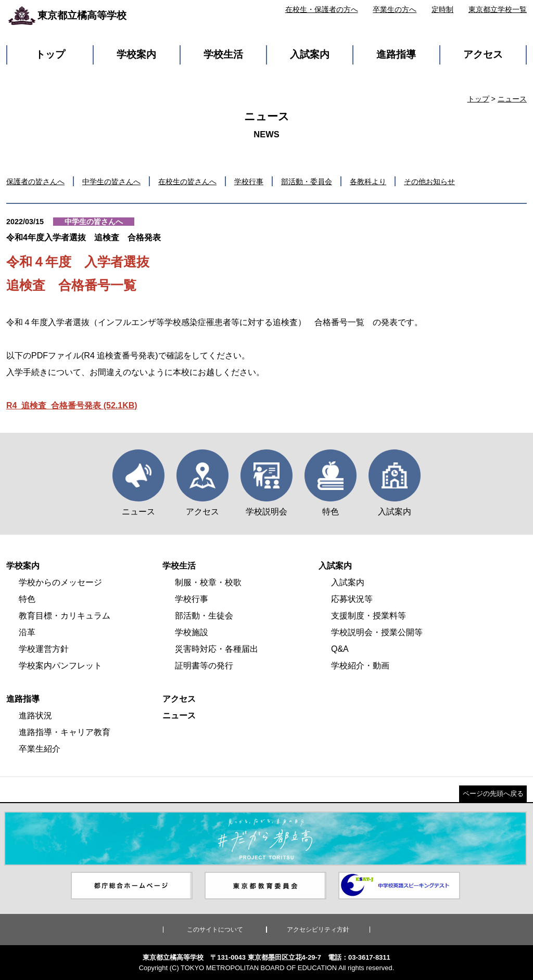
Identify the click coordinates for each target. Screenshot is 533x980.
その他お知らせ (429, 182)
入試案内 (310, 54)
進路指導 (396, 54)
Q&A (340, 649)
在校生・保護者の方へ (322, 9)
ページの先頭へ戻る (493, 794)
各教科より (368, 182)
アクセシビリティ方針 (318, 930)
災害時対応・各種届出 (217, 649)
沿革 (27, 632)
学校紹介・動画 (360, 666)
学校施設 (192, 632)
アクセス (483, 54)
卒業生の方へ (395, 9)
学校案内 (136, 54)
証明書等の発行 (204, 666)
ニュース (512, 99)
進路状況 (35, 715)
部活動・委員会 (307, 182)
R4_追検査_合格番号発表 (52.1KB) (72, 405)
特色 (27, 599)
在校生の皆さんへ (187, 182)
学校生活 (223, 54)
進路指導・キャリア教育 (65, 732)
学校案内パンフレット (60, 666)
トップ (50, 54)
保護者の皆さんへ (35, 182)
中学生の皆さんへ (111, 182)
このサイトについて (215, 930)
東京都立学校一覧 (498, 9)
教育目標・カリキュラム (65, 616)
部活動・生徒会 (204, 616)
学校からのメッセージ (60, 582)
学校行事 (249, 182)
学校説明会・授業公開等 (377, 632)
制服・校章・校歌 (208, 582)
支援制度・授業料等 (369, 616)
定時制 (442, 9)
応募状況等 (352, 599)
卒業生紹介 (40, 749)
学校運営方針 (44, 649)
